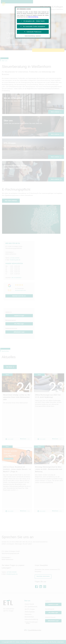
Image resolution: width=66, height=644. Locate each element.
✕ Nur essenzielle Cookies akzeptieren (33, 26)
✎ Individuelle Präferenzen (33, 32)
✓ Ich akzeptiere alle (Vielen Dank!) (33, 21)
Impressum (38, 36)
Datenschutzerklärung (33, 17)
